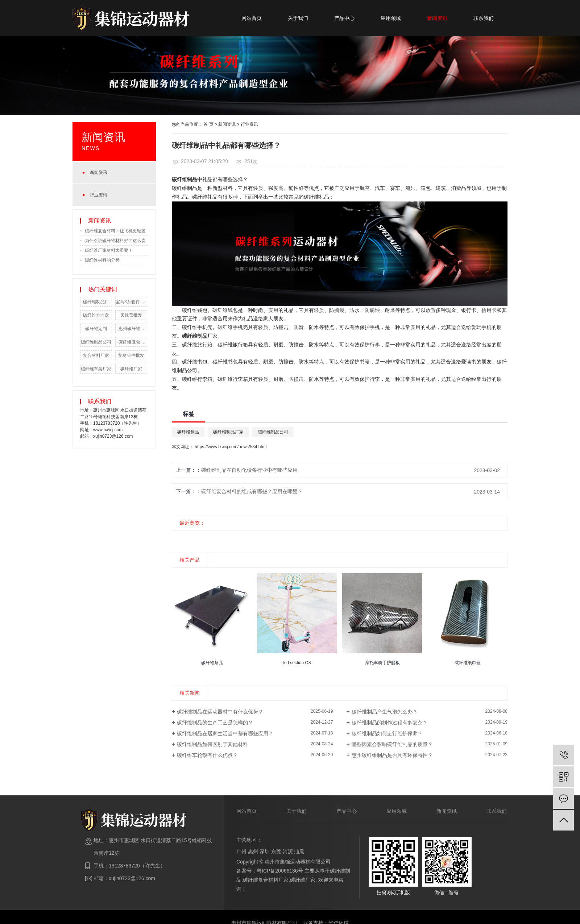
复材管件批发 (131, 355)
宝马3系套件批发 (132, 302)
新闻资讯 (437, 18)
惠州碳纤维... (131, 329)
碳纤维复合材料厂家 (266, 880)
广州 (241, 852)
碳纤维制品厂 (96, 302)
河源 (288, 852)
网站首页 (252, 18)
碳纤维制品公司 (96, 342)
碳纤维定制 (96, 329)
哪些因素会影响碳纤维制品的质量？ (392, 744)
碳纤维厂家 (131, 369)
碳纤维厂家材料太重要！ (109, 250)
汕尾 (299, 852)
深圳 (265, 852)
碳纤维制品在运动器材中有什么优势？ (220, 712)
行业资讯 (99, 195)
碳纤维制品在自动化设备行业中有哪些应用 (249, 470)
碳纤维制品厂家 (228, 432)
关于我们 (298, 18)
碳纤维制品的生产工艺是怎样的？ (215, 723)
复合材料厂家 (96, 355)
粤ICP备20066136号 (280, 871)
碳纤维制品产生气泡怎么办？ (385, 712)
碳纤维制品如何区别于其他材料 (212, 744)
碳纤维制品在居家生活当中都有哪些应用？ (225, 733)
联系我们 (484, 18)
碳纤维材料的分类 (102, 260)
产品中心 (344, 18)
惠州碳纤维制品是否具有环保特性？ (392, 755)
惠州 (253, 852)
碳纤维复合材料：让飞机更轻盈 (115, 231)
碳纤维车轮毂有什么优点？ (207, 755)
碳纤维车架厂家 (96, 369)
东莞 (276, 852)
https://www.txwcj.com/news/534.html (231, 447)
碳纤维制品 (185, 188)
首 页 (208, 124)
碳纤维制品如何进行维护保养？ (387, 733)
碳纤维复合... (131, 342)
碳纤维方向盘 (96, 315)
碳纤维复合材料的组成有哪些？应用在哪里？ (252, 491)
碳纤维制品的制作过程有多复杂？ (390, 723)
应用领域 (391, 18)
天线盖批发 (131, 315)
